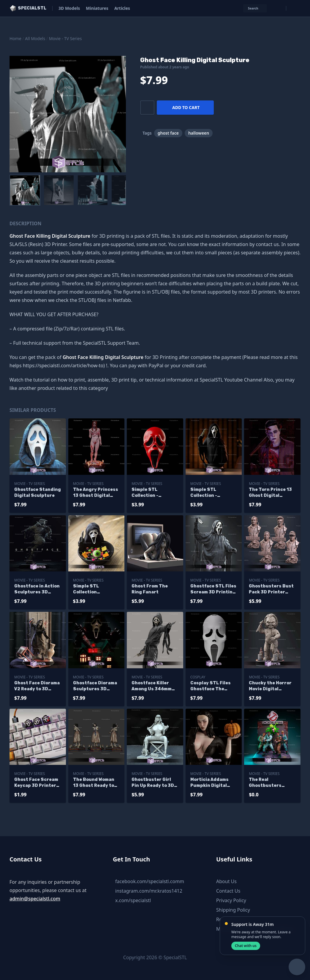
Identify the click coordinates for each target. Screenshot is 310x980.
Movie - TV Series (65, 38)
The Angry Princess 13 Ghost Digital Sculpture (96, 493)
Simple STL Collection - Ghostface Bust (208, 493)
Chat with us (246, 946)
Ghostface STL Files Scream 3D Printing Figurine (213, 589)
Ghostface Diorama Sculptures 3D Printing (95, 686)
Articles (122, 8)
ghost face (168, 133)
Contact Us (228, 891)
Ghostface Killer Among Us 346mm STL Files (152, 686)
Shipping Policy (233, 910)
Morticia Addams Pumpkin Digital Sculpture (209, 783)
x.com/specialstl (133, 900)
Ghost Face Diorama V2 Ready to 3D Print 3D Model (37, 686)
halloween (199, 133)
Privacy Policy (231, 900)
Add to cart (186, 107)
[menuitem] (25, 190)
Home (15, 38)
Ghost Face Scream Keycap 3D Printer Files (36, 783)
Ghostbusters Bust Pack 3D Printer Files (271, 589)
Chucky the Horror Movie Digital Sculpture (270, 686)
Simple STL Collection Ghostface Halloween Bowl (91, 589)
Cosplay (198, 677)
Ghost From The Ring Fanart (150, 589)
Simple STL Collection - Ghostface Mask (150, 493)
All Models (35, 38)
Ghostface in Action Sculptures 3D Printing (37, 589)
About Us (226, 881)
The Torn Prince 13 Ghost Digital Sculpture (270, 493)
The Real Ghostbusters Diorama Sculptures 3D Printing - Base (272, 783)
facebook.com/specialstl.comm (150, 881)
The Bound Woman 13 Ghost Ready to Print (94, 783)
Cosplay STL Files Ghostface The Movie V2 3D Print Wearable (211, 686)
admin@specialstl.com (35, 899)
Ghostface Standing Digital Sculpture (38, 493)
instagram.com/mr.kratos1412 (149, 891)
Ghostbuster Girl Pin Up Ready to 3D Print (153, 783)
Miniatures (97, 8)
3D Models (69, 8)
